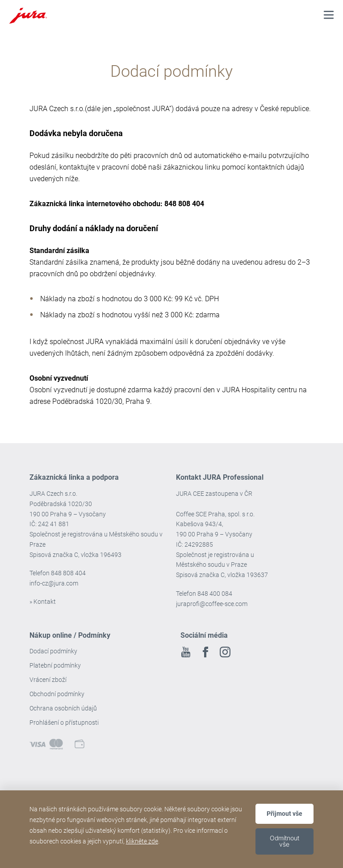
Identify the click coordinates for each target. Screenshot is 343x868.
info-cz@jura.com (54, 583)
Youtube (186, 652)
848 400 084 (215, 594)
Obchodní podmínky (57, 694)
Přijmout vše (284, 814)
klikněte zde (142, 841)
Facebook (205, 652)
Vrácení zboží (48, 680)
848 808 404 (68, 573)
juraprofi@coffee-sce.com (212, 604)
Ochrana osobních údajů (63, 708)
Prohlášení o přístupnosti (64, 723)
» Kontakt (43, 602)
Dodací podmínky (53, 651)
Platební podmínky (55, 665)
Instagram (225, 652)
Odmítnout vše (284, 841)
